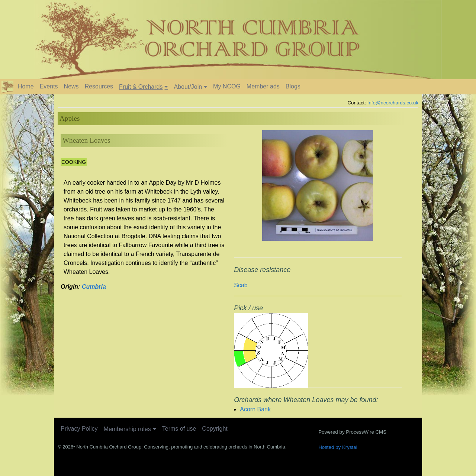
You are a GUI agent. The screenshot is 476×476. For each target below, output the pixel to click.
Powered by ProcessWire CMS (352, 432)
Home (26, 86)
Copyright (215, 429)
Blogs (293, 86)
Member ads (263, 86)
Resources (99, 86)
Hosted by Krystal (338, 447)
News (71, 86)
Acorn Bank (255, 409)
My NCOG (227, 86)
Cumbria (94, 287)
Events (49, 86)
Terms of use (179, 429)
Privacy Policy (79, 429)
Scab (241, 285)
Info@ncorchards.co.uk (393, 103)
